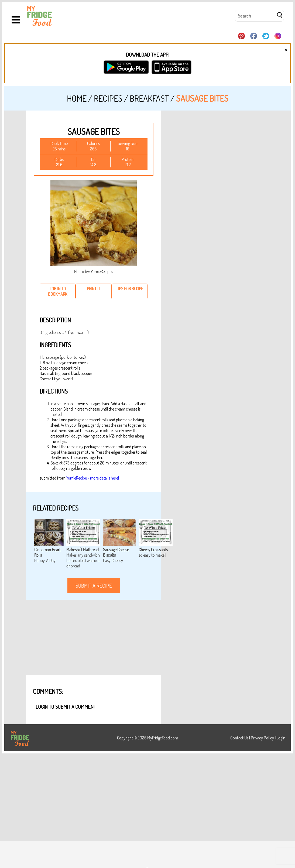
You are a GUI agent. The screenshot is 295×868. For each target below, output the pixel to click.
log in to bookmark (58, 291)
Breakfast (149, 98)
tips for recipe (130, 289)
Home (77, 98)
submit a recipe (94, 585)
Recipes (108, 98)
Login (281, 738)
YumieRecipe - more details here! (92, 478)
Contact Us (239, 738)
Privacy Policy (262, 738)
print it (94, 289)
